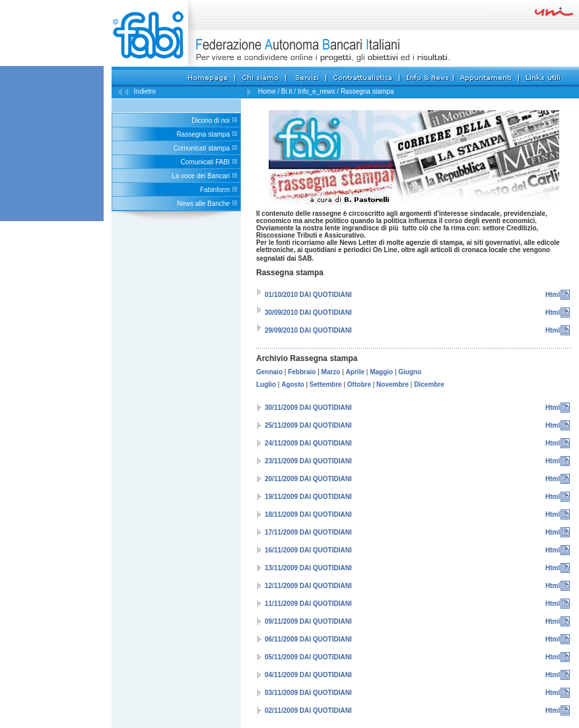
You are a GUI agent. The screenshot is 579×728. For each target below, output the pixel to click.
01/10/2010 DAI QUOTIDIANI (308, 295)
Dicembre (429, 384)
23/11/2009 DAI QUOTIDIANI (308, 461)
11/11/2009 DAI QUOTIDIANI (308, 604)
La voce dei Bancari (201, 176)
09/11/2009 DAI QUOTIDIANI (308, 621)
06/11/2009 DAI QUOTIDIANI (308, 639)
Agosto (292, 384)
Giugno (410, 372)
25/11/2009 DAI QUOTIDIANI (308, 425)
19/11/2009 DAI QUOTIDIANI (308, 497)
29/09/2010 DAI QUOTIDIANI (308, 330)
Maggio (381, 372)
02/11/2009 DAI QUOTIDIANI (308, 711)
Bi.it (287, 91)
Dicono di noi (211, 120)
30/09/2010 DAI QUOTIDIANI (308, 313)
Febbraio (302, 372)
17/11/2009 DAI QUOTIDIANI (308, 532)
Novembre (392, 384)
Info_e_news (317, 91)
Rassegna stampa (203, 134)
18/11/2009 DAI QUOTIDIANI (308, 514)
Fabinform (215, 190)
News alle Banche (203, 204)
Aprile (355, 372)
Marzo (331, 372)
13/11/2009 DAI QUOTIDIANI (308, 568)
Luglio (266, 384)
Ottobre (359, 384)
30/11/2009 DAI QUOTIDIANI (308, 408)
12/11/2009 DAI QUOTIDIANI (308, 586)
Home (267, 91)
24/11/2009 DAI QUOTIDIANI (308, 443)
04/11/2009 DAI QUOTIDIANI (308, 675)
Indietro (144, 91)
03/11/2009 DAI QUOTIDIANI (308, 693)
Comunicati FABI (205, 162)
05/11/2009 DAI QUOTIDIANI (308, 657)
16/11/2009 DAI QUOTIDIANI (308, 550)
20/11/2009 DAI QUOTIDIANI (308, 479)
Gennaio (269, 372)
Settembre (326, 384)
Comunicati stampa (201, 148)
